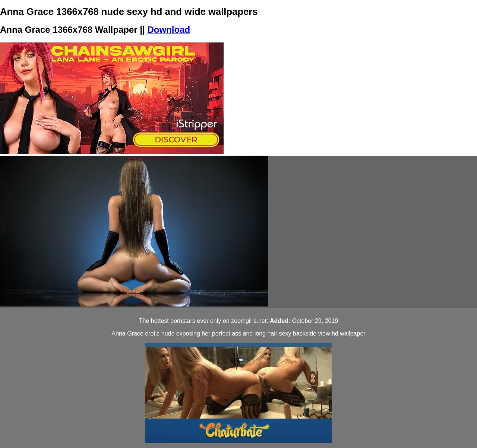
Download (169, 30)
